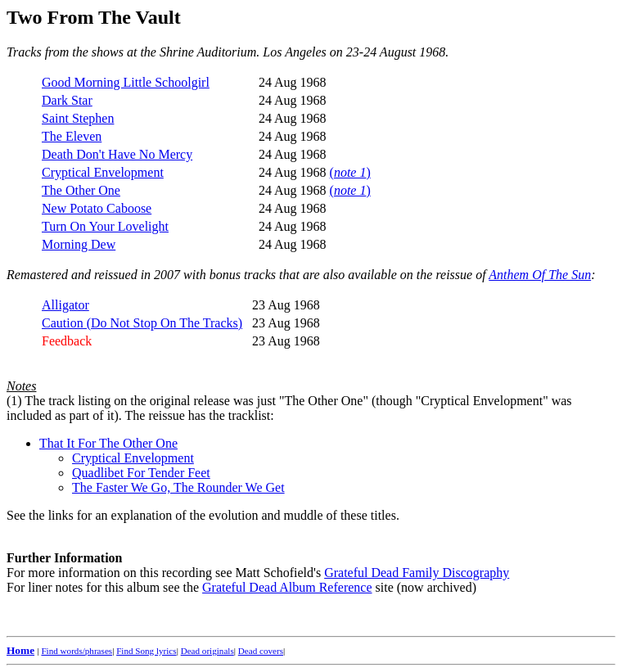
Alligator (65, 305)
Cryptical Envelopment (103, 172)
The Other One (81, 190)
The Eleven (72, 136)
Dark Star (67, 100)
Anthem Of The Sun (540, 275)
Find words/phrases (77, 651)
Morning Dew (79, 244)
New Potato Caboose (97, 208)
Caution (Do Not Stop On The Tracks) (142, 323)
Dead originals (207, 651)
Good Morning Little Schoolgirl (126, 82)
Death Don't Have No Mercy (117, 154)
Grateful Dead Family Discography (417, 573)
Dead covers (261, 651)
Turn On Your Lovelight (105, 226)
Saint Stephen (78, 118)
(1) (14, 401)
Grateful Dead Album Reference (287, 587)
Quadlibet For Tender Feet (141, 473)
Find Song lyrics (146, 651)
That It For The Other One (108, 443)
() (350, 172)
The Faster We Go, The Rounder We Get (178, 487)
